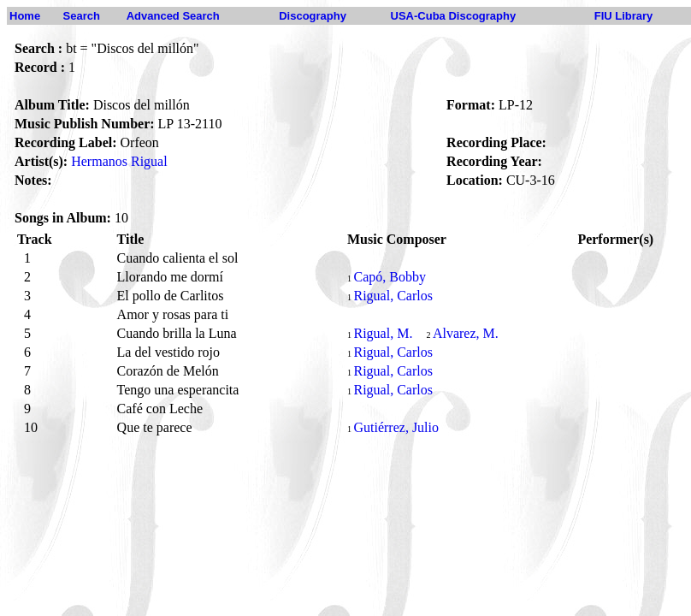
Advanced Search (173, 16)
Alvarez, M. (466, 333)
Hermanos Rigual (119, 161)
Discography (313, 16)
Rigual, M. (383, 333)
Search (82, 16)
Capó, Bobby (389, 277)
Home (25, 16)
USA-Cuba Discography (454, 16)
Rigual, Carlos (393, 296)
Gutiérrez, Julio (396, 427)
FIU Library (624, 16)
